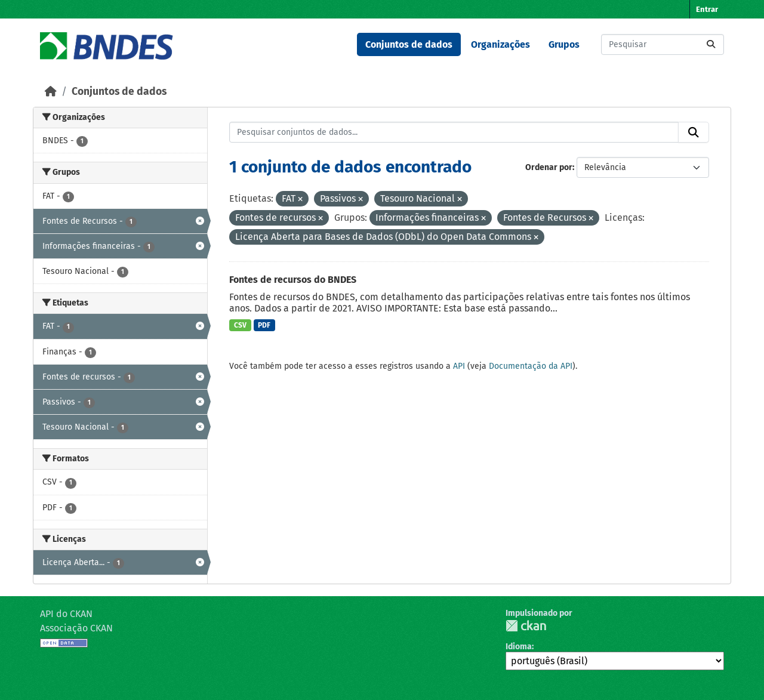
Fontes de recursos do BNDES (293, 280)
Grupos (564, 44)
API (459, 366)
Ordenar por (549, 167)
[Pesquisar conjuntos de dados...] (663, 44)
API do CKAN (66, 614)
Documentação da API (531, 366)
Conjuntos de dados (409, 44)
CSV (240, 325)
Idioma (519, 647)
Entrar (707, 9)
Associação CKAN (76, 628)
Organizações (500, 44)
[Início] (51, 92)
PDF (264, 325)
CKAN (526, 626)
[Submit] (711, 44)
